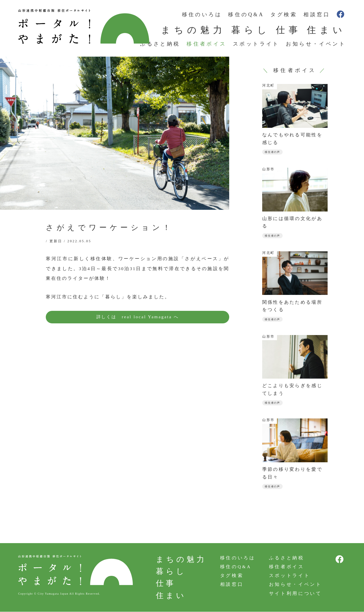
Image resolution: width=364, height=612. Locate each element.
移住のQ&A (246, 15)
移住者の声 (273, 152)
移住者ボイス (206, 44)
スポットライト (256, 44)
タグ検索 (284, 15)
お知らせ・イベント (316, 44)
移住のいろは (202, 15)
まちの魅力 (193, 30)
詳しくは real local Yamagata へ (138, 317)
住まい (326, 30)
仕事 (289, 30)
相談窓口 (317, 15)
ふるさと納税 (160, 44)
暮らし (251, 30)
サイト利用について (295, 595)
